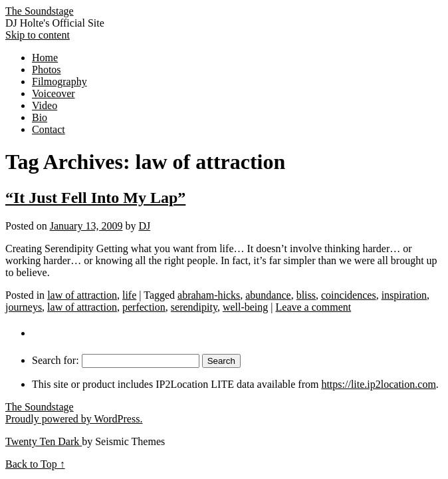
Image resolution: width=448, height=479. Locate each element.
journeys (24, 307)
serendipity (194, 307)
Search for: (56, 360)
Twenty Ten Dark (44, 441)
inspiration (404, 295)
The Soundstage (40, 11)
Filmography (59, 81)
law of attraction (82, 295)
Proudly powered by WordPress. (74, 419)
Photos (47, 70)
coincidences (349, 295)
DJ (144, 226)
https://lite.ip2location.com (378, 384)
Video (45, 105)
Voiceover (54, 93)
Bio (40, 117)
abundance (268, 295)
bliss (306, 295)
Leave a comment (314, 307)
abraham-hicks (209, 295)
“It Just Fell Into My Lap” (95, 198)
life (129, 295)
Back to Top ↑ (35, 464)
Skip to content (38, 35)
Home (45, 58)
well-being (245, 307)
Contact (49, 129)
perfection (144, 307)
